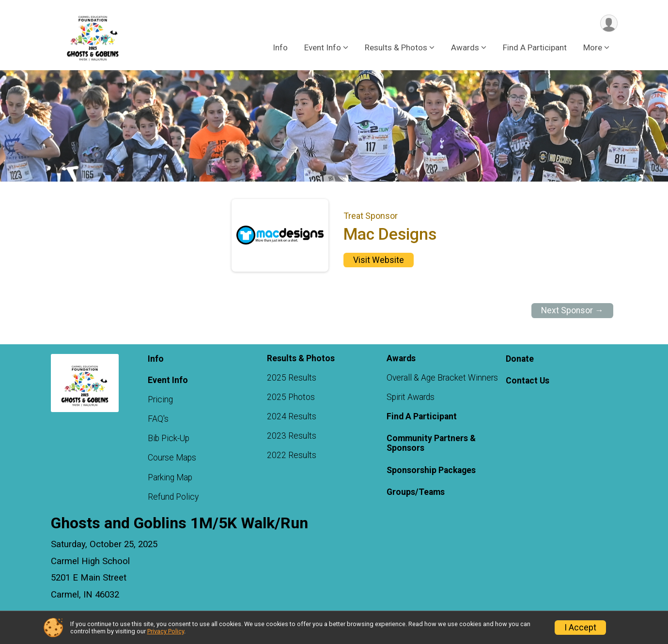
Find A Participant (535, 48)
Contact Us (528, 381)
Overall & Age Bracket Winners (442, 378)
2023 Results (292, 436)
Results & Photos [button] (396, 48)
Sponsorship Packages (431, 470)
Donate (520, 359)
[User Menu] (609, 23)
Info (280, 48)
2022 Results (292, 456)
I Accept (580, 628)
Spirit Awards (411, 397)
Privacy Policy (166, 631)
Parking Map (170, 477)
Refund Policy (173, 497)
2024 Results (292, 416)
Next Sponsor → (572, 311)
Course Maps (172, 458)
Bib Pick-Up (169, 439)
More (593, 48)
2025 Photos (291, 397)
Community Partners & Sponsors (431, 444)
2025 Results (292, 378)
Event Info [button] (323, 48)
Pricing (160, 399)
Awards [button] (465, 48)
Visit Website (379, 260)
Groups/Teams (416, 492)
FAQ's (158, 419)
